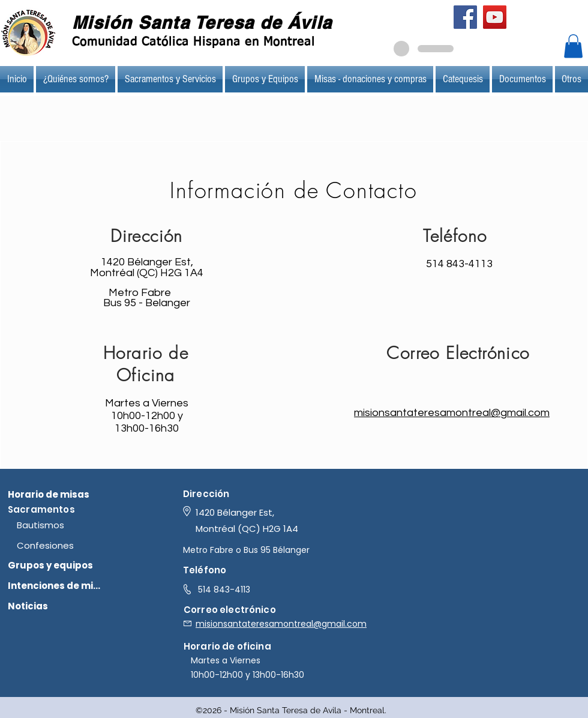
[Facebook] (465, 17)
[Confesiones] (65, 545)
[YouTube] (495, 17)
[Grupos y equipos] (56, 565)
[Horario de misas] (56, 494)
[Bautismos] (65, 525)
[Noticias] (56, 606)
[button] (573, 46)
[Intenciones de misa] (56, 585)
